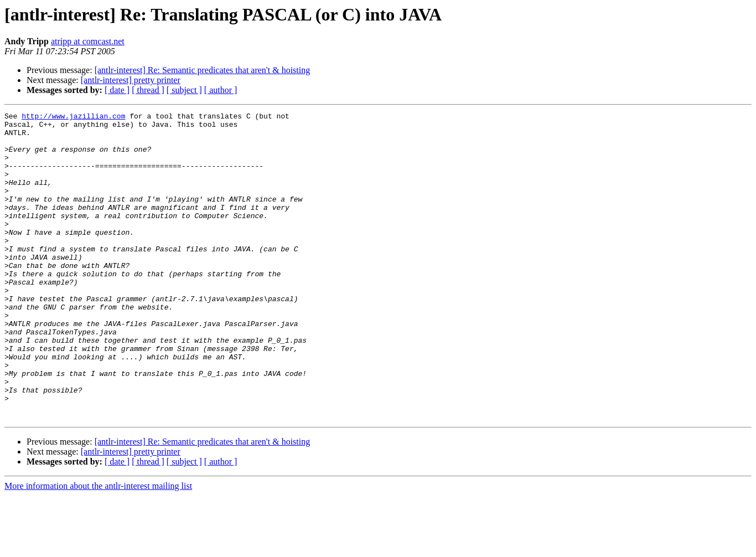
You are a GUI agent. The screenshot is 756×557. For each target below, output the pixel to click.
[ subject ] (184, 90)
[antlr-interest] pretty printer (131, 80)
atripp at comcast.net (88, 41)
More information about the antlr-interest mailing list (98, 547)
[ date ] (117, 90)
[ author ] (221, 90)
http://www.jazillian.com (73, 117)
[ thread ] (148, 90)
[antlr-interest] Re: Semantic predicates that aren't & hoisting (203, 70)
